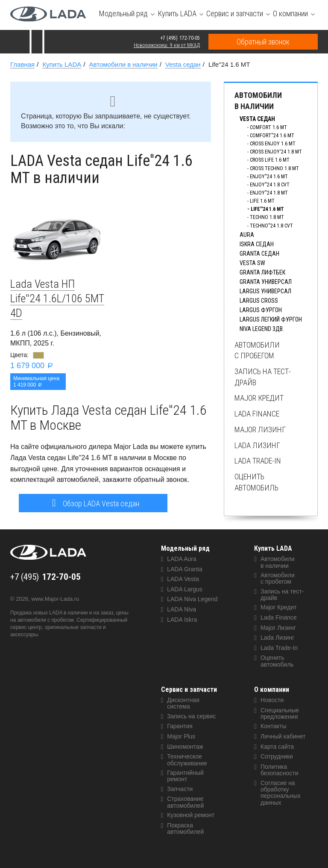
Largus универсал (265, 291)
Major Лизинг (260, 430)
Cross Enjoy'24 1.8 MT (276, 152)
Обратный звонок (263, 42)
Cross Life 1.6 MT (270, 160)
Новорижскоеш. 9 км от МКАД (167, 45)
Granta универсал (266, 282)
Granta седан (259, 254)
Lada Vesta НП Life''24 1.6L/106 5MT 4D (57, 298)
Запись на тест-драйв (263, 377)
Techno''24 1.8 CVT (271, 226)
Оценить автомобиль (256, 482)
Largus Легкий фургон (271, 319)
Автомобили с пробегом (257, 350)
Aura (247, 235)
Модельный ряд (185, 548)
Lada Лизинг (257, 445)
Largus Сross (259, 301)
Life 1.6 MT (262, 201)
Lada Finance (257, 414)
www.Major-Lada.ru (55, 599)
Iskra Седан (257, 244)
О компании (272, 689)
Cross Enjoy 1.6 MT (273, 144)
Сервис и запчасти (189, 689)
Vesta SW (252, 263)
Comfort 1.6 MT (268, 127)
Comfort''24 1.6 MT (272, 136)
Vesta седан (257, 119)
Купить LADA (273, 548)
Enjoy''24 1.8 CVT (270, 185)
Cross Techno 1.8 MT (274, 168)
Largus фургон (261, 310)
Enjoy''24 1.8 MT (269, 193)
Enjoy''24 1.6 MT (269, 177)
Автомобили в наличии (258, 101)
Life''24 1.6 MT (267, 209)
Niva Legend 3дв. (262, 329)
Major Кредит (259, 398)
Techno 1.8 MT (267, 217)
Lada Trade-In (258, 461)
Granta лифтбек (262, 272)
